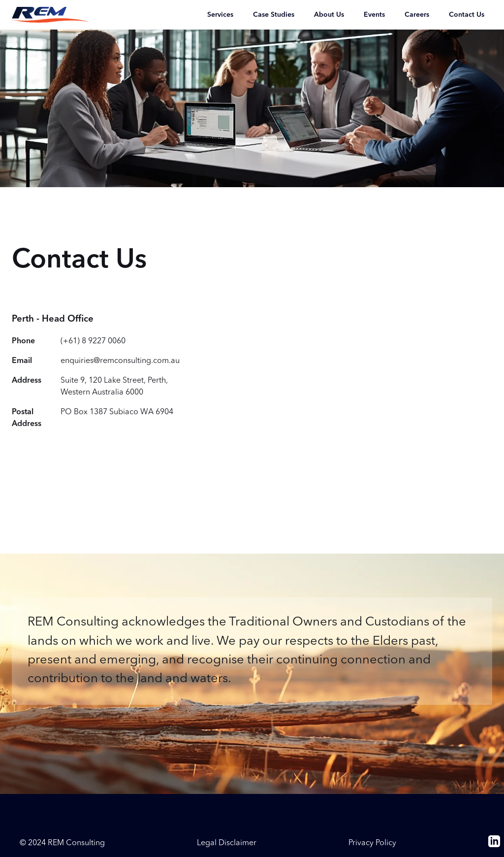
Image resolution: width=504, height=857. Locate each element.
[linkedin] (494, 845)
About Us (329, 15)
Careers (417, 15)
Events (374, 15)
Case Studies (274, 15)
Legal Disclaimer (227, 843)
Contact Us (467, 15)
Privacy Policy (372, 843)
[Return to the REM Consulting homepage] (50, 15)
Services (220, 15)
